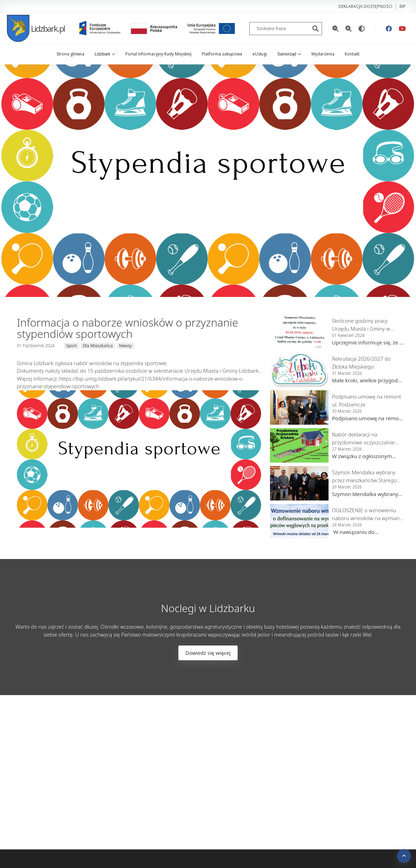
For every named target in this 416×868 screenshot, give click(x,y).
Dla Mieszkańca (98, 346)
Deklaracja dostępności (365, 6)
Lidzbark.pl (36, 28)
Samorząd (289, 54)
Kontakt (352, 54)
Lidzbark (105, 54)
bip (403, 6)
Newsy (126, 346)
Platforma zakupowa (222, 54)
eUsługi (260, 54)
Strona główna (70, 54)
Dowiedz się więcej (208, 653)
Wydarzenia (323, 54)
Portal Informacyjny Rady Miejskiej (158, 54)
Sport (71, 346)
